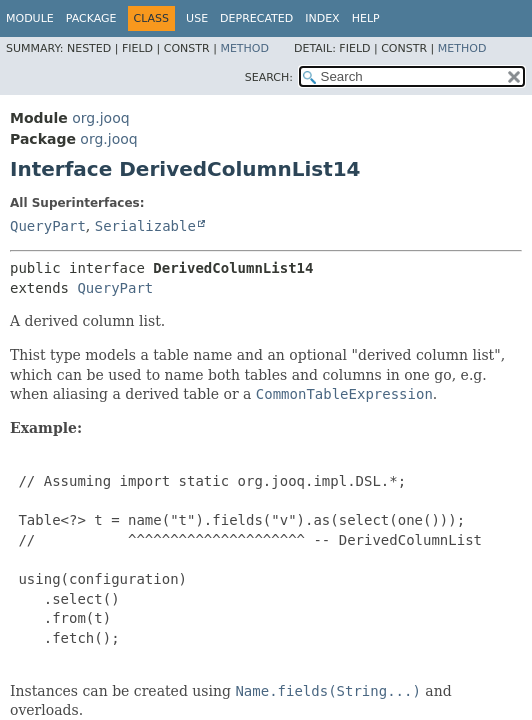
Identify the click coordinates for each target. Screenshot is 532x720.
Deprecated (256, 18)
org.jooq (100, 118)
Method (244, 48)
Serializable (145, 226)
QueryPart (48, 226)
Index (322, 18)
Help (366, 18)
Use (197, 18)
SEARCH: (269, 77)
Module (30, 18)
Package (91, 18)
